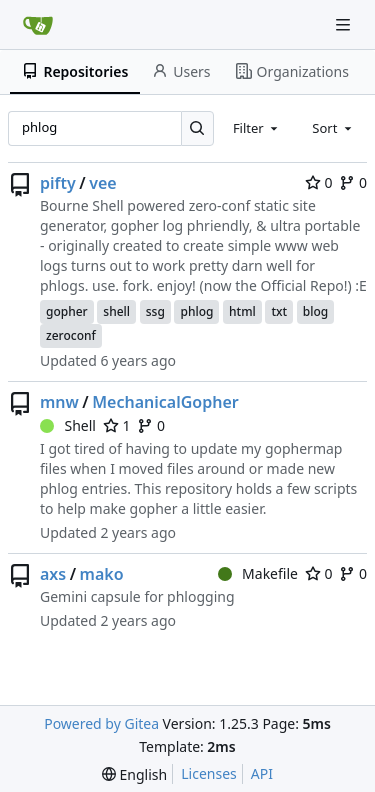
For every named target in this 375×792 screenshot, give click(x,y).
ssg (155, 311)
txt (279, 311)
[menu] (134, 774)
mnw (59, 402)
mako (102, 574)
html (242, 311)
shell (116, 311)
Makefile (258, 573)
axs (53, 574)
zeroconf (71, 335)
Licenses (209, 773)
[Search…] (197, 128)
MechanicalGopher (165, 402)
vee (102, 183)
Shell (68, 425)
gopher (67, 311)
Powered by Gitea (101, 723)
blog (315, 311)
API (262, 773)
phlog (196, 311)
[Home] (38, 25)
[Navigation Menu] (345, 24)
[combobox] (257, 128)
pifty (58, 183)
